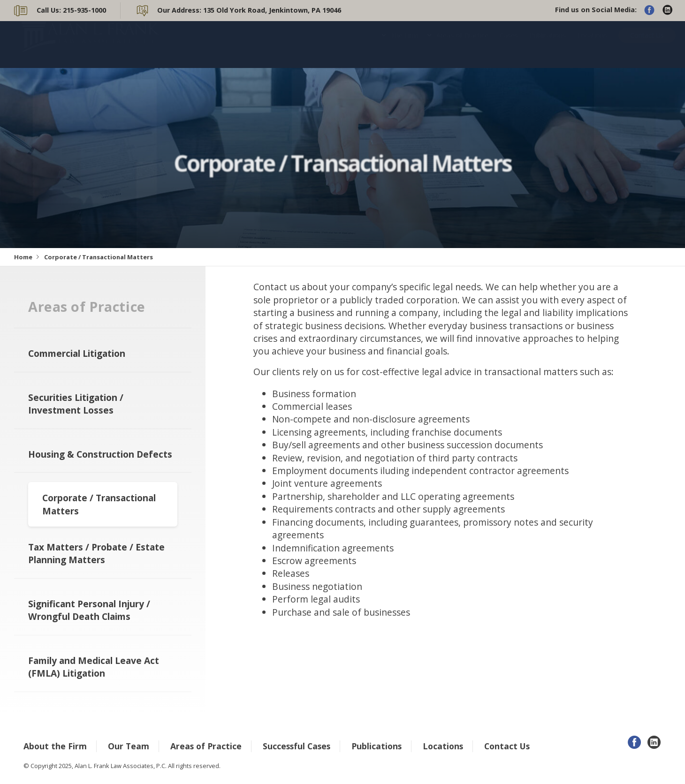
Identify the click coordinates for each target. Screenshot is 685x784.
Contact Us (647, 44)
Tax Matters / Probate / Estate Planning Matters (96, 553)
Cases (509, 44)
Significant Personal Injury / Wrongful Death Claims (89, 610)
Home (23, 257)
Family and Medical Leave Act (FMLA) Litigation (94, 667)
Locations (592, 44)
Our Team (129, 746)
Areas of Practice (462, 44)
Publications (548, 44)
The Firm (404, 44)
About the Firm (55, 746)
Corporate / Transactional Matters (99, 504)
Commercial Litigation (77, 353)
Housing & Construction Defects (100, 454)
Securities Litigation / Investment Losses (76, 404)
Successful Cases (297, 746)
